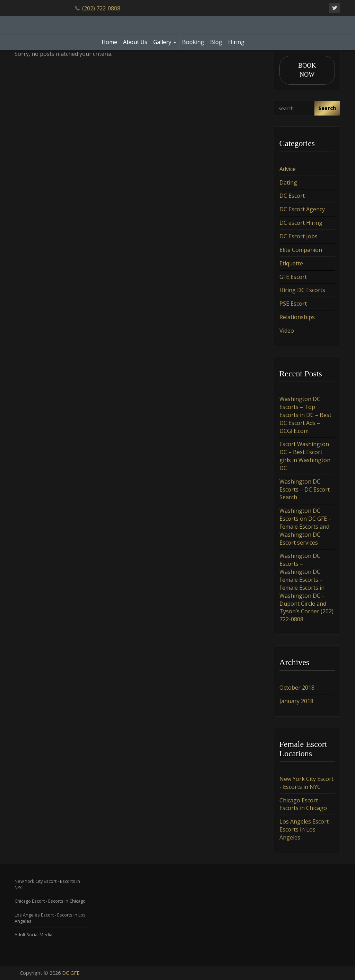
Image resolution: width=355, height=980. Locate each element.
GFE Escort (293, 277)
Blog (216, 42)
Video (287, 331)
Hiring (236, 42)
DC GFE (71, 973)
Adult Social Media (33, 935)
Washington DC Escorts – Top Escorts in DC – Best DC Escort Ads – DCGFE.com (305, 415)
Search (327, 108)
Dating (288, 182)
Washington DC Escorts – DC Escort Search (305, 489)
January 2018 (296, 701)
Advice (288, 169)
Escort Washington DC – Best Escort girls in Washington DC (305, 456)
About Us (135, 42)
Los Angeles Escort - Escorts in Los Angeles (306, 829)
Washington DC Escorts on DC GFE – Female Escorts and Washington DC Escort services (305, 526)
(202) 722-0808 (101, 8)
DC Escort (292, 196)
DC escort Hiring (301, 223)
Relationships (297, 317)
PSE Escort (293, 304)
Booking (193, 42)
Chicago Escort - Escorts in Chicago (303, 804)
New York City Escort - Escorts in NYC (306, 783)
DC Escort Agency (302, 209)
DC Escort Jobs (298, 236)
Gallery (165, 42)
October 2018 (297, 688)
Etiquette (291, 263)
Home (109, 42)
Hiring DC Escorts (302, 290)
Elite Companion (301, 250)
